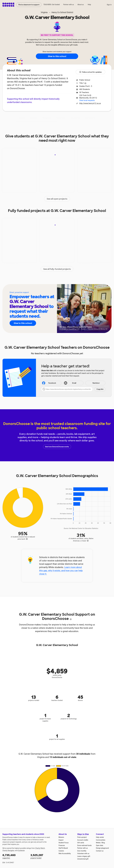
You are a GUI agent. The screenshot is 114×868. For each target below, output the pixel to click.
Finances (62, 845)
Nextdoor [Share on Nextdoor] (93, 383)
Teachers (61, 118)
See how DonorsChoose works (57, 447)
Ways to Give (83, 834)
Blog (103, 843)
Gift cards (81, 843)
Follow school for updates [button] (91, 72)
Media (98, 843)
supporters (15, 856)
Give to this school (57, 56)
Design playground (102, 848)
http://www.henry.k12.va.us (90, 103)
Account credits (83, 840)
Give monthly (82, 851)
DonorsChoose (8, 5)
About (22, 118)
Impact (34, 118)
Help (89, 5)
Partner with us (69, 5)
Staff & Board (63, 848)
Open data (100, 845)
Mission (61, 837)
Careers (61, 851)
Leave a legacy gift (84, 856)
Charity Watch (40, 848)
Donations (90, 118)
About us (81, 5)
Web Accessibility (65, 853)
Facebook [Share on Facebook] (49, 383)
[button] (73, 389)
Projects (47, 118)
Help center (100, 837)
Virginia (44, 12)
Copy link (100, 389)
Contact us (100, 851)
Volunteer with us (83, 853)
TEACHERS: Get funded (52, 5)
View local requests (87, 100)
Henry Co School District (62, 12)
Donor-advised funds (84, 845)
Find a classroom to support (29, 5)
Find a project (82, 837)
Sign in (109, 5)
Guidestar (21, 851)
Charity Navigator (8, 851)
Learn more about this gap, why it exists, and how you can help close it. (61, 571)
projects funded (43, 856)
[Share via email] (73, 383)
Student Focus (64, 843)
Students (75, 118)
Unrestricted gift (83, 859)
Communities (101, 840)
